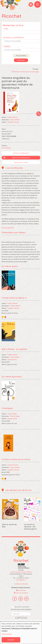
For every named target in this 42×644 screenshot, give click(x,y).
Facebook (15, 599)
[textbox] (22, 41)
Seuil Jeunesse (12, 360)
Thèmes (7, 47)
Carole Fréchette (13, 465)
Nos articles (22, 590)
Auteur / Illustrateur (13, 38)
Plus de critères (21, 56)
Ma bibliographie (31, 5)
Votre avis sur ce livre (21, 162)
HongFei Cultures (13, 122)
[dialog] (21, 633)
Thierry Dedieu (15, 120)
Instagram (20, 599)
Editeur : (5, 122)
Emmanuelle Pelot (8, 228)
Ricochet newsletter (22, 607)
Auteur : (4, 117)
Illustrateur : (6, 120)
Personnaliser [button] (7, 634)
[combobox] (21, 41)
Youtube (26, 599)
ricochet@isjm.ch (21, 580)
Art (3, 148)
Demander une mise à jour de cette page (25, 72)
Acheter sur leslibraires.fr (21, 153)
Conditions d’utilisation (21, 584)
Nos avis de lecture (22, 593)
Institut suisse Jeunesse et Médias (23, 566)
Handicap (8, 148)
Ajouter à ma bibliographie (21, 158)
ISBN (3, 136)
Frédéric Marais (12, 117)
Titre (6, 29)
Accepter (11, 640)
